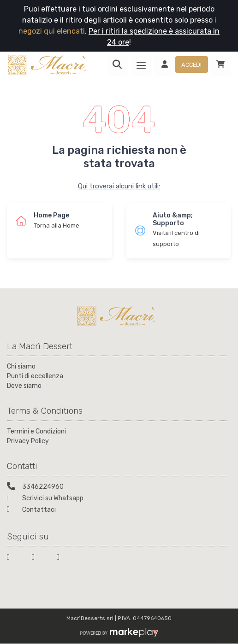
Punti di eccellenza (35, 376)
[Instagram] (64, 559)
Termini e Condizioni (36, 431)
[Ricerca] (117, 65)
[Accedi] (181, 65)
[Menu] (141, 65)
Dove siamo (24, 386)
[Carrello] (220, 65)
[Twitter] (39, 559)
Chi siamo (21, 366)
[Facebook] (14, 559)
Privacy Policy (28, 441)
